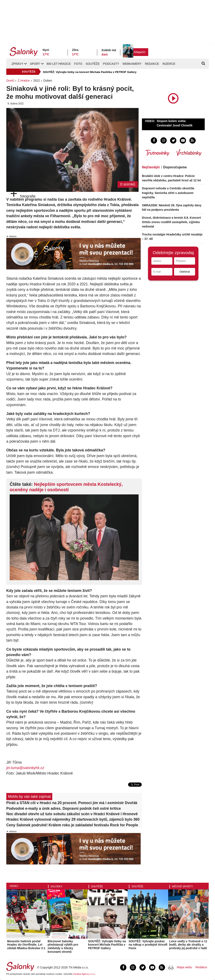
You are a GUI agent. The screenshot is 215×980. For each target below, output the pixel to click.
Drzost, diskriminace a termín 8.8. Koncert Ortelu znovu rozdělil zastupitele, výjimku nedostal (171, 222)
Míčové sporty (182, 886)
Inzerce (169, 64)
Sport (35, 64)
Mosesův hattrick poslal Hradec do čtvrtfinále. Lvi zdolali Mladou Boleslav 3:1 (26, 945)
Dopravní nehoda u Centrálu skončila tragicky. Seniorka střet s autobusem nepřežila (168, 193)
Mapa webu (184, 967)
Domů (10, 81)
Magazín (140, 52)
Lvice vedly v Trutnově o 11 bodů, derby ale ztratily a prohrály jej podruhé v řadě (188, 945)
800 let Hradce (59, 64)
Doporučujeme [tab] (175, 167)
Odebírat (185, 272)
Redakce (152, 64)
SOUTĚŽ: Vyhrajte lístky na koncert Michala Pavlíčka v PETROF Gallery (90, 72)
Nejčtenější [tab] (151, 167)
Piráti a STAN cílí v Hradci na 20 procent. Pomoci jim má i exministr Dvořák (72, 803)
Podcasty (111, 64)
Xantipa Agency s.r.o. (84, 974)
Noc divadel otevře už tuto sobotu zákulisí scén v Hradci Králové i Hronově (72, 814)
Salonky (57, 886)
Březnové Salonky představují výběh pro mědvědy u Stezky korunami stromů (63, 946)
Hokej (14, 886)
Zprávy (17, 64)
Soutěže (93, 64)
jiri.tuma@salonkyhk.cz (25, 768)
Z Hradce (24, 81)
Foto (78, 64)
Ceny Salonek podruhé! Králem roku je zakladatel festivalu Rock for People (72, 825)
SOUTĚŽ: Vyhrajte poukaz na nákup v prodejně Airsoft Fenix (148, 945)
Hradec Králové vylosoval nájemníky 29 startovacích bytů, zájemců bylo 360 (73, 819)
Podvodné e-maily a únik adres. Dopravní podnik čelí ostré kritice (64, 808)
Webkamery (132, 64)
